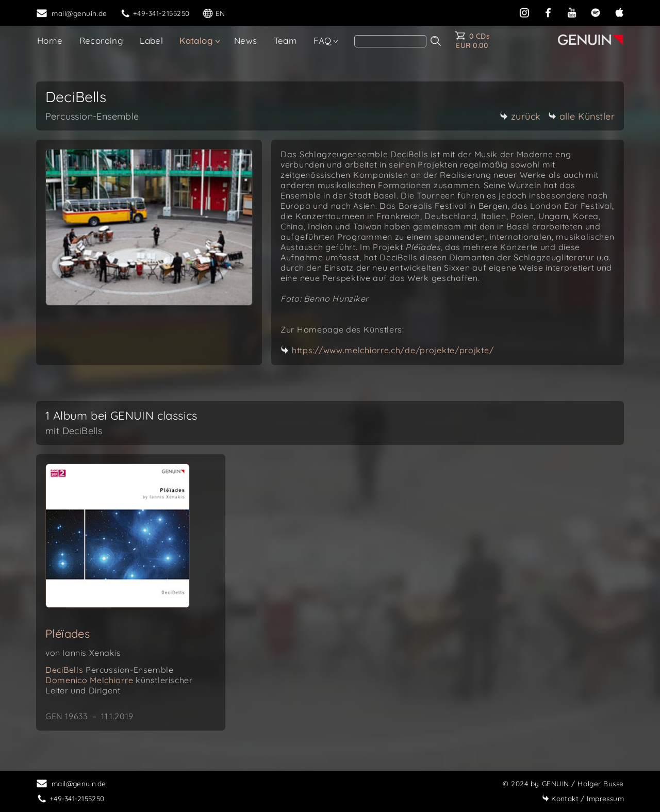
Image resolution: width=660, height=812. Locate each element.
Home (50, 40)
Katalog (196, 40)
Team (286, 40)
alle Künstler (582, 116)
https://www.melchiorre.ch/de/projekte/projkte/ (393, 350)
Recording (102, 40)
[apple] (619, 12)
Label (151, 40)
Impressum (583, 798)
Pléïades (68, 634)
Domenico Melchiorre (119, 685)
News (246, 40)
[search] (390, 41)
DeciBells (109, 670)
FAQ (322, 40)
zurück (520, 116)
